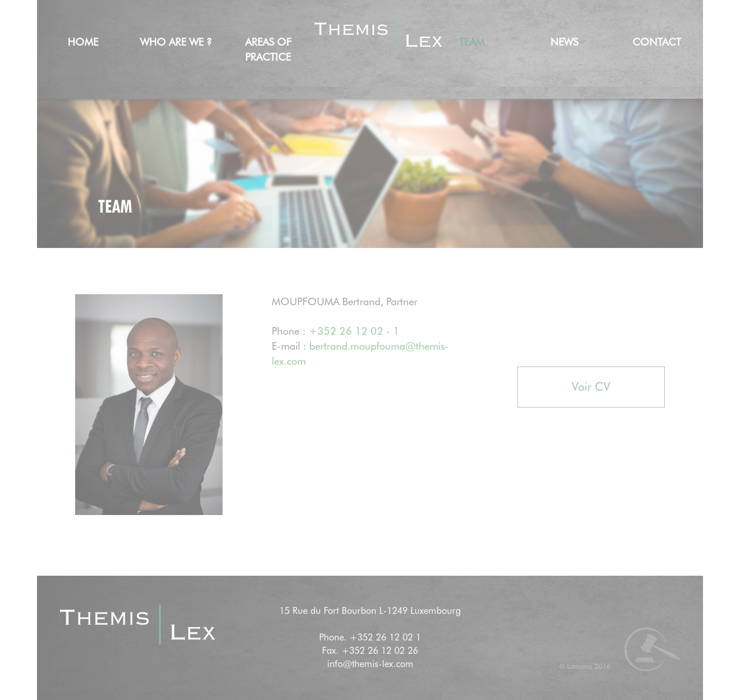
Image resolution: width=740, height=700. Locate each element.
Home (83, 42)
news (564, 42)
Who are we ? (176, 42)
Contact (657, 42)
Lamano (580, 666)
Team (472, 42)
